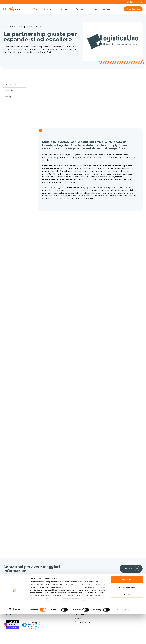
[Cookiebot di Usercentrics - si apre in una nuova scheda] (15, 640)
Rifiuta (127, 624)
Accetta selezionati (127, 617)
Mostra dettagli (120, 640)
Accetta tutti (127, 609)
